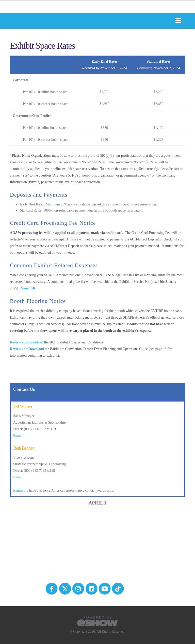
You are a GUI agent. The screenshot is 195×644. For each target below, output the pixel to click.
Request (19, 490)
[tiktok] (118, 588)
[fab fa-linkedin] (92, 588)
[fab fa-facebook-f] (52, 588)
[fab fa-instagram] (78, 588)
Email (17, 436)
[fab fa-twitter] (65, 588)
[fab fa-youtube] (105, 588)
